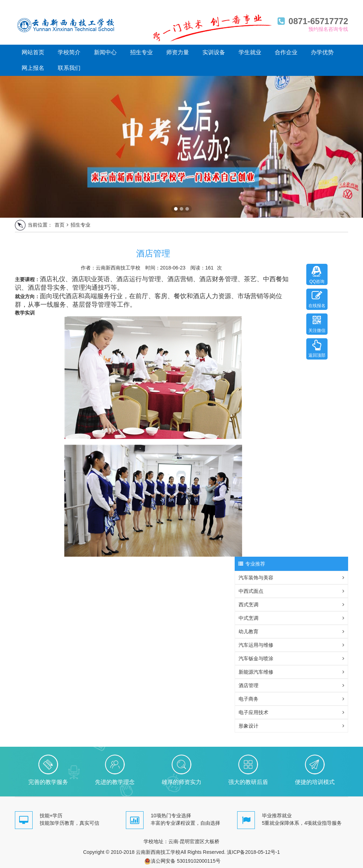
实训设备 (214, 52)
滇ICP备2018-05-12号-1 (253, 852)
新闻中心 (105, 52)
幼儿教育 (291, 631)
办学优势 (322, 52)
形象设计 (291, 726)
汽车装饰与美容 (291, 578)
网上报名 (33, 68)
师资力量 (178, 52)
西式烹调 (291, 605)
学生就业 (250, 52)
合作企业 (286, 52)
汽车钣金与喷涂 (291, 658)
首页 (60, 225)
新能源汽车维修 (291, 672)
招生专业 (141, 52)
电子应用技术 (291, 712)
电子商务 (291, 699)
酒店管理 (291, 685)
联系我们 (69, 68)
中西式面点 (291, 591)
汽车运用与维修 (291, 645)
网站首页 (33, 52)
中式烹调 (291, 618)
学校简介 (69, 52)
